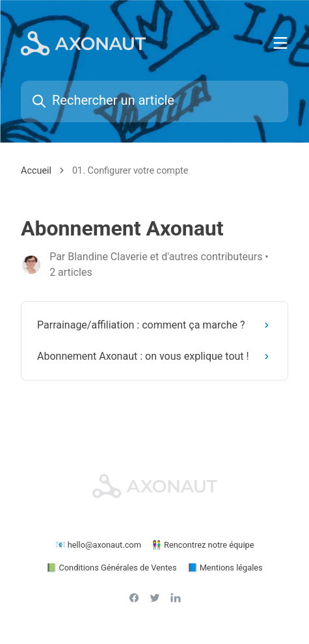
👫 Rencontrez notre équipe (203, 545)
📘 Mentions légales (225, 568)
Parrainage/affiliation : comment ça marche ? (156, 325)
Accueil (36, 171)
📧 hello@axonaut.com (98, 545)
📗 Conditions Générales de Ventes (111, 568)
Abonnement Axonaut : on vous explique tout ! (156, 356)
